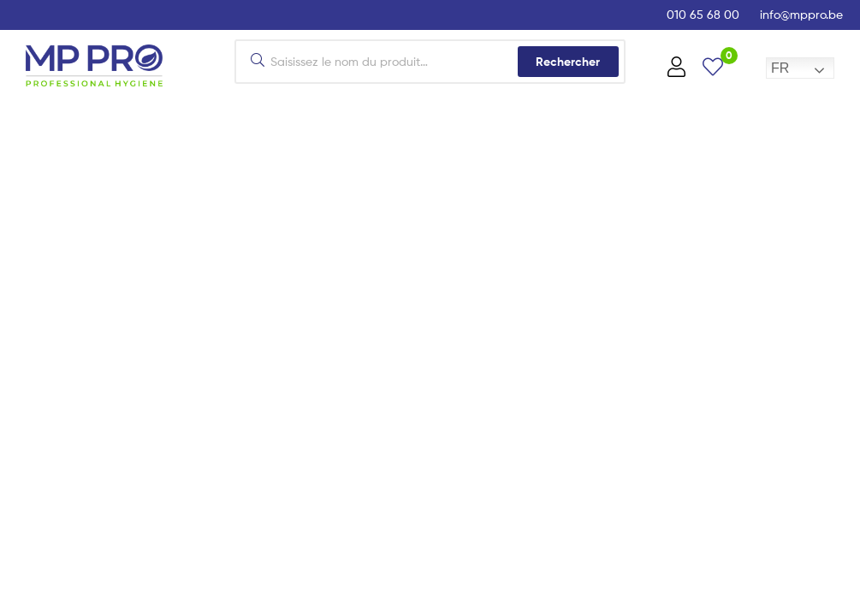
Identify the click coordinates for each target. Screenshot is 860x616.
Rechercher (568, 62)
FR (780, 68)
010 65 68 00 (703, 14)
